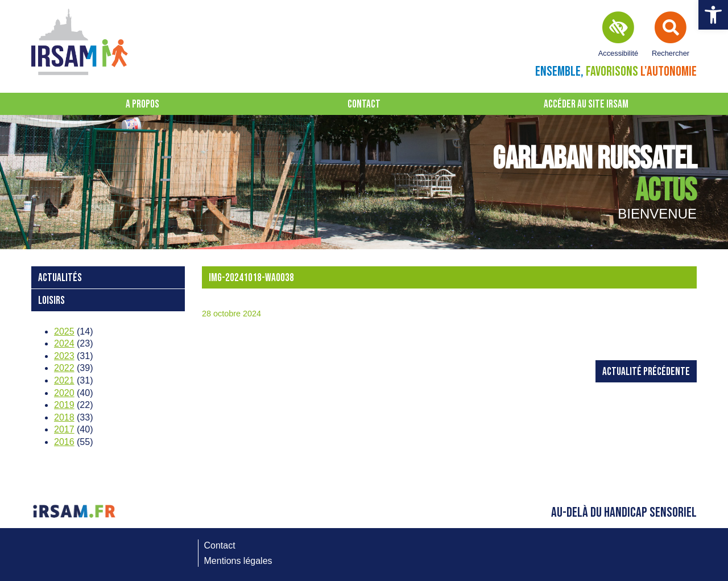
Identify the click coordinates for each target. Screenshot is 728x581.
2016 (64, 442)
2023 (64, 356)
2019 (64, 405)
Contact (364, 104)
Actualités (60, 278)
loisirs (51, 301)
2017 (64, 429)
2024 (64, 343)
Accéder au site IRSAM (586, 104)
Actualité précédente (646, 372)
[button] (713, 15)
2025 (64, 331)
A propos (142, 104)
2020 (64, 393)
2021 (64, 380)
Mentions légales (238, 561)
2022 (64, 368)
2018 (64, 417)
